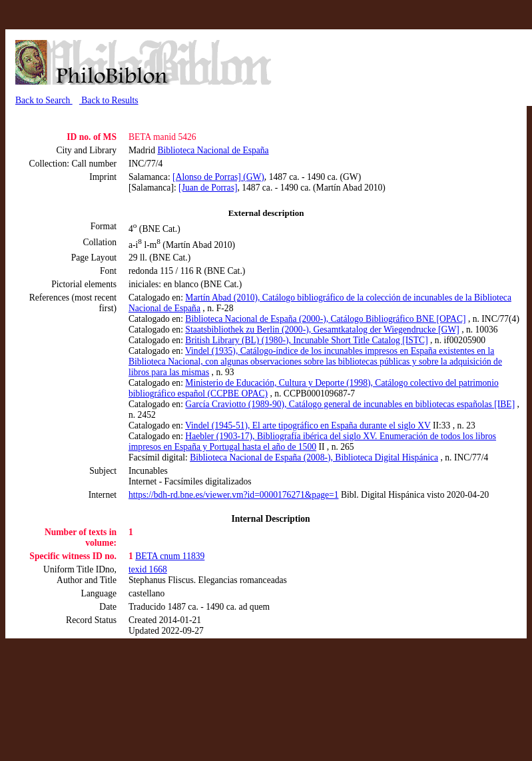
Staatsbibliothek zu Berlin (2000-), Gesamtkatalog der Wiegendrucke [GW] (322, 330)
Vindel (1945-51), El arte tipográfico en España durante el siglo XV (308, 425)
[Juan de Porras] (208, 188)
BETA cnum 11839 (170, 556)
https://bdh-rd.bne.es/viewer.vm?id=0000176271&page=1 (233, 495)
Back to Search (44, 100)
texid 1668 (148, 569)
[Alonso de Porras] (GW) (218, 177)
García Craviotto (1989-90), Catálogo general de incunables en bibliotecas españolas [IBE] (350, 404)
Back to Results (109, 100)
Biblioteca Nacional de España (213, 150)
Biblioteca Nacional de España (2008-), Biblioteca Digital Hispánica (314, 457)
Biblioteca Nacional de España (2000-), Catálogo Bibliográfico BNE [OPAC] (325, 319)
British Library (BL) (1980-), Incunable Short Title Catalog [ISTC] (306, 340)
